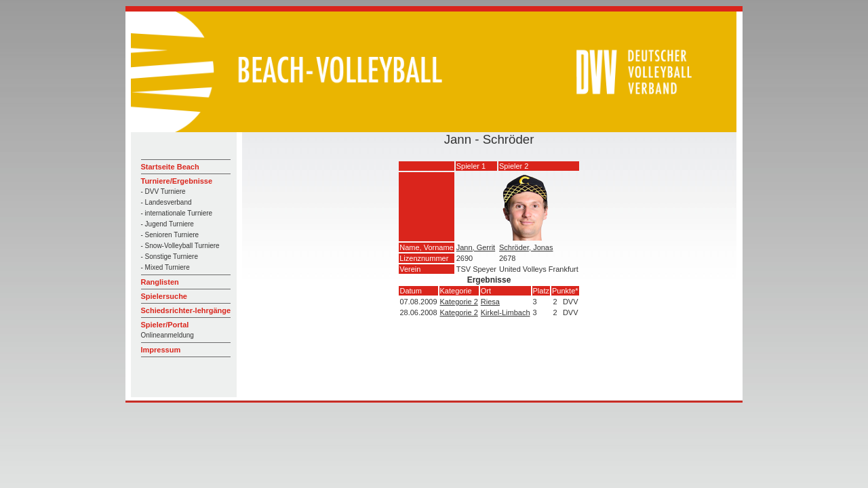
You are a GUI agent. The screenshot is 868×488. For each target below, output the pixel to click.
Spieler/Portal (165, 325)
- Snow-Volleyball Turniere (180, 246)
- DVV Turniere (163, 191)
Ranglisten (160, 282)
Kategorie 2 (459, 302)
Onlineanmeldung (167, 335)
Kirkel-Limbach (506, 312)
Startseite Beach (170, 167)
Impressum (161, 350)
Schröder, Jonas (526, 247)
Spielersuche (164, 296)
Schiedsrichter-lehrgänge (186, 310)
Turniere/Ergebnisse (177, 181)
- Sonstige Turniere (170, 257)
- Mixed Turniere (165, 267)
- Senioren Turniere (170, 235)
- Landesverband (166, 202)
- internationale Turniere (177, 213)
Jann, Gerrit (476, 247)
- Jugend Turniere (167, 224)
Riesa (490, 302)
